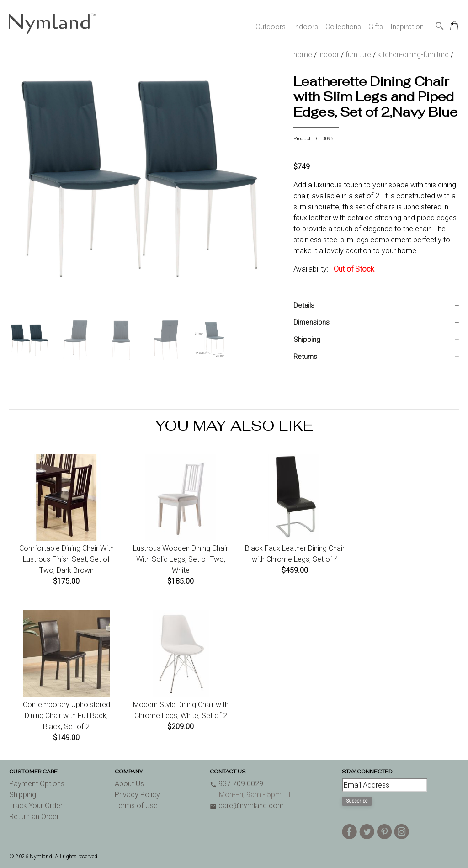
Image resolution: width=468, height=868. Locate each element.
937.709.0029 (237, 784)
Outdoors (271, 27)
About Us (129, 784)
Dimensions (311, 322)
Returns (305, 357)
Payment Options (37, 784)
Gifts (376, 27)
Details (304, 305)
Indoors (306, 27)
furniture (358, 55)
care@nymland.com (247, 806)
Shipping (307, 340)
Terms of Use (136, 806)
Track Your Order (36, 806)
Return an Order (34, 817)
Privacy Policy (137, 795)
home (303, 55)
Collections (343, 27)
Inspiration (407, 27)
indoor (329, 55)
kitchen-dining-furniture (413, 55)
